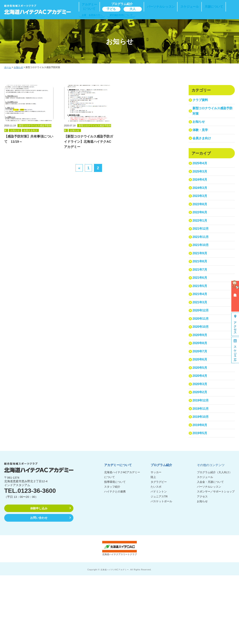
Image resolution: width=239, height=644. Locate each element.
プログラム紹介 (161, 533)
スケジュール (205, 546)
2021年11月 (201, 263)
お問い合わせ (39, 586)
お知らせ (18, 67)
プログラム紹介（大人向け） (214, 541)
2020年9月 (200, 382)
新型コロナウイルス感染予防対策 (212, 114)
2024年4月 (200, 193)
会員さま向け (202, 146)
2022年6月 (200, 233)
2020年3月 (200, 441)
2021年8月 (200, 292)
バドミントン (159, 560)
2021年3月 (200, 342)
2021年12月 (201, 253)
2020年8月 (200, 392)
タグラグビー (159, 551)
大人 (133, 9)
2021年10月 (201, 272)
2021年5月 (200, 322)
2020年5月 (200, 421)
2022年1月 (200, 243)
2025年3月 (200, 183)
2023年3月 (200, 213)
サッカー (156, 541)
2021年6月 (200, 312)
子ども (111, 9)
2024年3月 (200, 203)
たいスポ (156, 555)
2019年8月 (200, 491)
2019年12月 (201, 461)
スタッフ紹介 (112, 555)
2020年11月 (201, 362)
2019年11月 (201, 471)
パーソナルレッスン (209, 555)
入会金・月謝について (210, 551)
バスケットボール (161, 570)
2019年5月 (200, 501)
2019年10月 (201, 481)
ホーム (8, 67)
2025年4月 (200, 173)
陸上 (153, 546)
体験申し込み (39, 577)
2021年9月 (200, 282)
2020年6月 (200, 411)
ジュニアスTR (159, 565)
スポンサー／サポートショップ (216, 560)
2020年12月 (201, 352)
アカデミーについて (118, 533)
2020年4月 (200, 431)
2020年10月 (201, 372)
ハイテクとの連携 (115, 560)
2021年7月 (200, 302)
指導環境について (115, 551)
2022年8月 (200, 223)
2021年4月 (200, 332)
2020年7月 (200, 402)
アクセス (202, 565)
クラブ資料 (201, 101)
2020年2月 (200, 451)
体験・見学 (201, 136)
